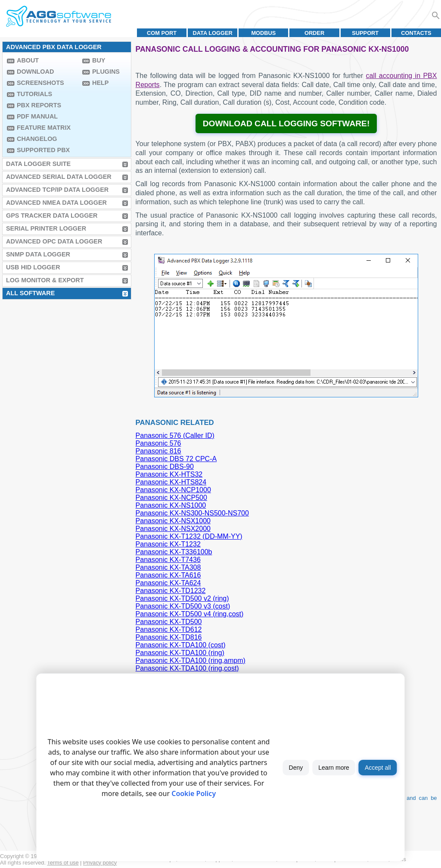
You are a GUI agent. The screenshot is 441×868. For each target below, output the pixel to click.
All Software (30, 293)
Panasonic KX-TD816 (169, 637)
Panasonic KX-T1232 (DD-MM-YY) (189, 536)
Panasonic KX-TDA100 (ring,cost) (187, 668)
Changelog (37, 139)
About (28, 60)
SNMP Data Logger (38, 254)
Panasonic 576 (158, 443)
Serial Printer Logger (46, 228)
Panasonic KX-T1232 (168, 544)
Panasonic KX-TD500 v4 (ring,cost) (190, 614)
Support (365, 33)
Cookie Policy (194, 793)
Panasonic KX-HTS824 (171, 482)
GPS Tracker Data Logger (52, 215)
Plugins (106, 72)
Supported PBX (43, 150)
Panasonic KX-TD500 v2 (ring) (182, 598)
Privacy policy (100, 863)
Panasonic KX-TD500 (169, 622)
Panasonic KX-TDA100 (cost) (181, 645)
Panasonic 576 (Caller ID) (175, 436)
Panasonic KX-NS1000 (171, 505)
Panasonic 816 (158, 451)
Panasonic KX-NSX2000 (173, 529)
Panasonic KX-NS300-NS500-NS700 (192, 513)
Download (35, 72)
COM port (162, 33)
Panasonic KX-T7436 (168, 560)
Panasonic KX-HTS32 (169, 474)
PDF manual (37, 116)
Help (100, 83)
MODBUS (263, 33)
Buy (99, 60)
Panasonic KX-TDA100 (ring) (180, 653)
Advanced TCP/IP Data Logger (57, 190)
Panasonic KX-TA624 (168, 583)
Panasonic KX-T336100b (174, 552)
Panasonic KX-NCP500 (171, 498)
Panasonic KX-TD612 (169, 629)
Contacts (416, 33)
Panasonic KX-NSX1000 (173, 521)
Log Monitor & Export (45, 280)
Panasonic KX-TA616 (168, 575)
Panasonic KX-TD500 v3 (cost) (183, 606)
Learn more (334, 768)
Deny (296, 768)
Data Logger (213, 33)
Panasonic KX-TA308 (168, 567)
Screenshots (40, 83)
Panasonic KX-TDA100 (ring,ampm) (191, 660)
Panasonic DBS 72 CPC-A (176, 459)
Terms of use (63, 863)
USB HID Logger (33, 267)
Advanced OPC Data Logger (54, 241)
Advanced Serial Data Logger (59, 177)
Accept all (378, 768)
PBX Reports (39, 105)
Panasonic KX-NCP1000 (173, 490)
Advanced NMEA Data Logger (56, 203)
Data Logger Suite (38, 164)
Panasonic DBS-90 (165, 467)
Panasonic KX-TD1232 (171, 591)
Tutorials (34, 94)
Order (314, 33)
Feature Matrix (44, 128)
